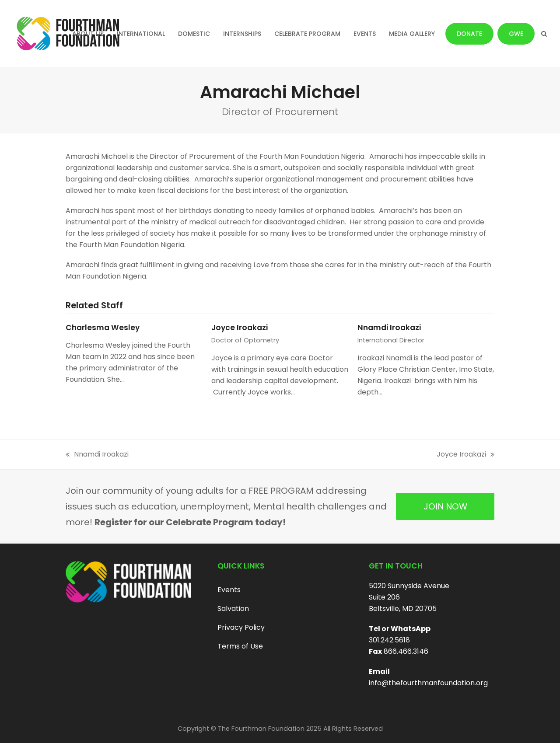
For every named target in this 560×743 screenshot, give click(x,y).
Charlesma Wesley (103, 328)
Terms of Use (240, 646)
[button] (544, 34)
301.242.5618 (389, 640)
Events (229, 590)
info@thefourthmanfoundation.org (428, 683)
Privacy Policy (241, 627)
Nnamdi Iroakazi (389, 328)
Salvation (233, 609)
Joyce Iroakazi (240, 328)
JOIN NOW (445, 506)
